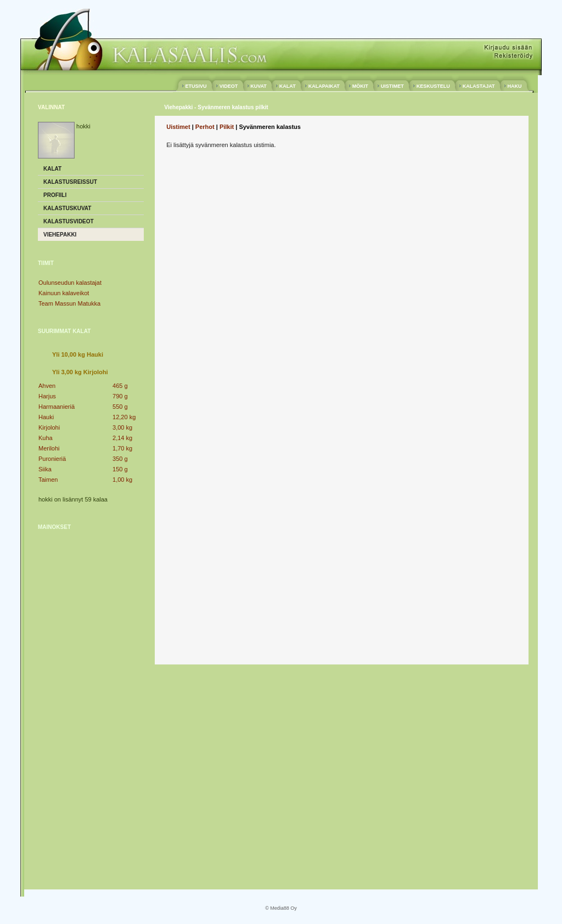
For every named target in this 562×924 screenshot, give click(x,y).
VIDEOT (229, 86)
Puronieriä (52, 459)
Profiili (55, 195)
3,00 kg (122, 427)
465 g (120, 386)
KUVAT (259, 86)
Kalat (52, 169)
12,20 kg (124, 417)
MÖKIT (360, 86)
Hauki (46, 417)
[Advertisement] (82, 706)
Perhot (205, 127)
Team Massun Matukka (69, 303)
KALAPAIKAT (324, 86)
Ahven (47, 386)
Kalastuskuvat (67, 208)
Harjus (47, 396)
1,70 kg (122, 448)
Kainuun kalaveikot (64, 293)
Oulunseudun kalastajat (70, 283)
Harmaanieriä (57, 407)
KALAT (287, 86)
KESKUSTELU (433, 86)
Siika (45, 469)
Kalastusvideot (69, 221)
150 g (120, 469)
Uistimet (178, 127)
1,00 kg (122, 480)
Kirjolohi (49, 427)
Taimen (48, 480)
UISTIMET (392, 86)
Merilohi (49, 448)
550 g (120, 407)
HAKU (515, 86)
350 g (120, 459)
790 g (120, 396)
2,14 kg (122, 438)
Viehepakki (60, 235)
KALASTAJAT (479, 86)
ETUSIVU (196, 86)
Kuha (46, 438)
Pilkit (227, 127)
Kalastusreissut (70, 182)
